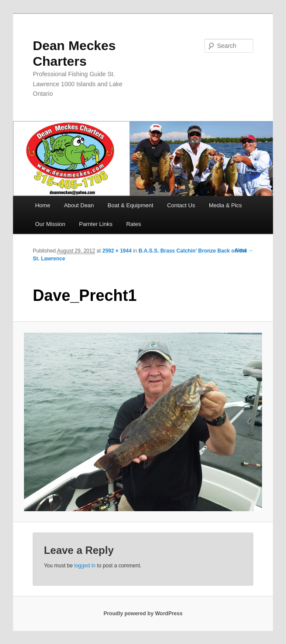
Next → (244, 250)
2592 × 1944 (117, 251)
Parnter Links (96, 224)
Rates (133, 224)
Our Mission (50, 224)
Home (43, 205)
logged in (85, 566)
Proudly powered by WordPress (143, 614)
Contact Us (181, 205)
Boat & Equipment (131, 205)
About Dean (79, 205)
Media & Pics (225, 205)
